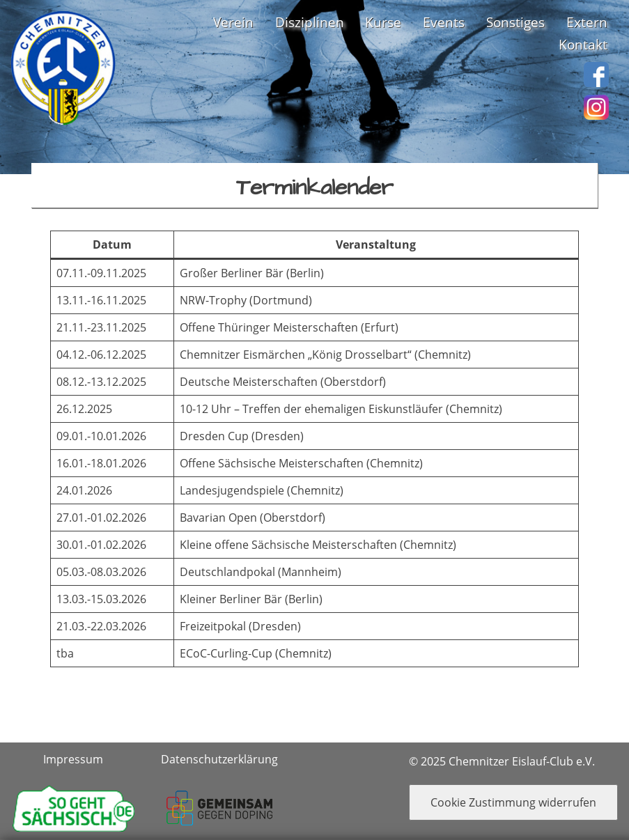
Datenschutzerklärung (219, 759)
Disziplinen (310, 22)
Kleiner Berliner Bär (231, 599)
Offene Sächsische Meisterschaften (272, 463)
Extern (587, 22)
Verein (233, 22)
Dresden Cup (214, 436)
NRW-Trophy (213, 300)
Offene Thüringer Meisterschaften (269, 327)
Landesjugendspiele (232, 490)
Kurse (383, 22)
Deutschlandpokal (227, 572)
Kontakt (583, 44)
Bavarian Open (218, 518)
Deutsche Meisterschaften (249, 382)
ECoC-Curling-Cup (226, 653)
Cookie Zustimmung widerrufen (513, 802)
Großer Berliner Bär (232, 273)
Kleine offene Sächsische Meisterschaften (288, 545)
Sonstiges (515, 22)
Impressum (73, 759)
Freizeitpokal (214, 626)
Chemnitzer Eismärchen (242, 355)
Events (444, 22)
